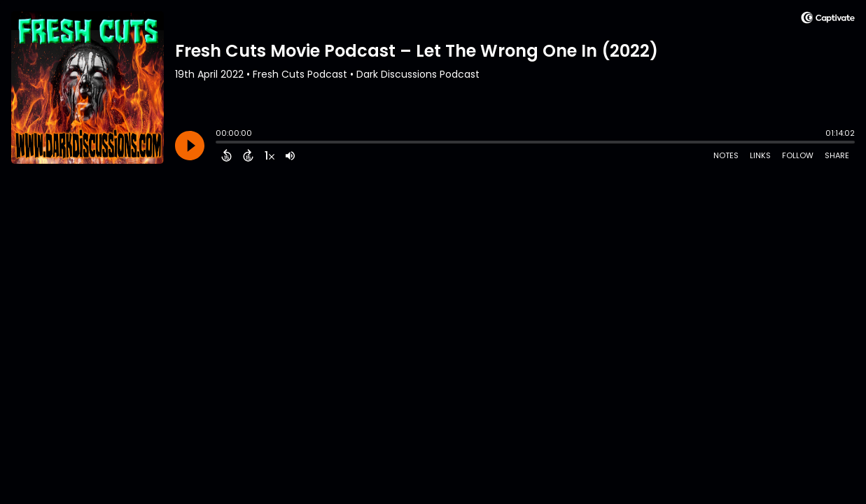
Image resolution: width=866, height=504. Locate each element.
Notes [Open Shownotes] (726, 155)
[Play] (190, 146)
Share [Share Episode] (837, 155)
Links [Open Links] (760, 155)
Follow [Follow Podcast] (798, 155)
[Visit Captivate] (828, 20)
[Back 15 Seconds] (226, 155)
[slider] (219, 143)
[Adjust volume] (290, 155)
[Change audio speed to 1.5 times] (270, 155)
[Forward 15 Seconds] (248, 155)
